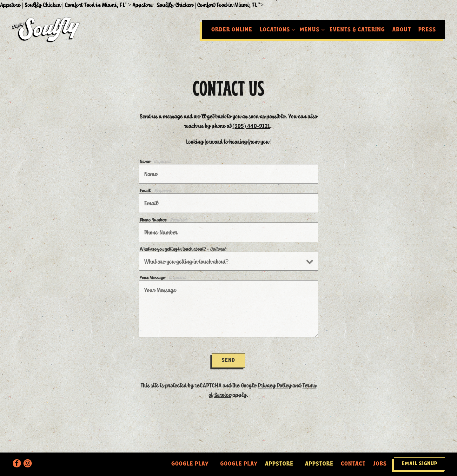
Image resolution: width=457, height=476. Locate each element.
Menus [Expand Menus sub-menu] (311, 29)
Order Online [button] (232, 30)
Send (228, 358)
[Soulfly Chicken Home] (47, 29)
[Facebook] (17, 463)
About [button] (402, 30)
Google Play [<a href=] (190, 464)
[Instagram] (28, 463)
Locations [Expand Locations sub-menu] (276, 29)
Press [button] (427, 30)
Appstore (319, 464)
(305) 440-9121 (252, 124)
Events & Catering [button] (357, 30)
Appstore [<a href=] (279, 464)
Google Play (239, 464)
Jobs (380, 464)
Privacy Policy (275, 383)
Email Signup (420, 464)
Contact (353, 464)
